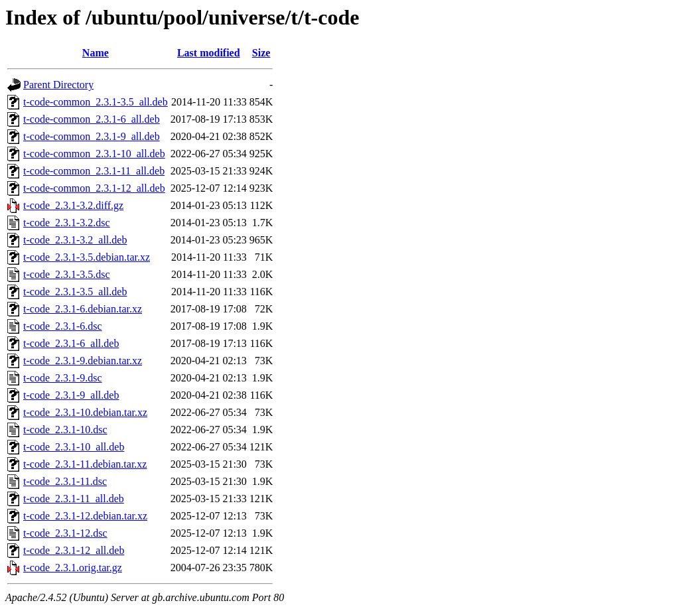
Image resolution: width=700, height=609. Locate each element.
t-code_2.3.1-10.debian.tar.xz (85, 412)
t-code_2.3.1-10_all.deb (74, 447)
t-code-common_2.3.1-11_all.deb (94, 171)
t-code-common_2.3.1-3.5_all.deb (96, 102)
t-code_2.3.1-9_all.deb (71, 395)
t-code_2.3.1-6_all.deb (71, 343)
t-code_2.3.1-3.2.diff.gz (73, 205)
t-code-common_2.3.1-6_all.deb (92, 119)
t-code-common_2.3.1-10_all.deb (94, 154)
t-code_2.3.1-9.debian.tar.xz (83, 361)
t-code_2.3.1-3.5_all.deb (75, 292)
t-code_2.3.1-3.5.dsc (67, 274)
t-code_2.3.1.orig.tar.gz (73, 568)
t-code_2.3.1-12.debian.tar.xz (85, 516)
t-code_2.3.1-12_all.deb (74, 550)
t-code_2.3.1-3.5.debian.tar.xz (87, 257)
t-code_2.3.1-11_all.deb (74, 499)
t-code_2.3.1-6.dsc (63, 326)
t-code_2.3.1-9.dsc (63, 378)
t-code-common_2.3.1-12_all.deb (94, 188)
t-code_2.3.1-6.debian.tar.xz (83, 309)
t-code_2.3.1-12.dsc (65, 533)
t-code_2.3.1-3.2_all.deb (75, 240)
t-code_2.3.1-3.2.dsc (67, 223)
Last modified (209, 53)
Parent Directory (58, 85)
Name (96, 53)
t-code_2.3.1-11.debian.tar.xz (85, 464)
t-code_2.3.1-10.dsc (65, 430)
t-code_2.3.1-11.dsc (65, 481)
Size (261, 53)
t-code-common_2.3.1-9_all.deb (92, 136)
